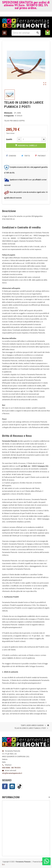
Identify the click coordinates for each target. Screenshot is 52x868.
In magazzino (9, 116)
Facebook (5, 786)
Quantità (9, 139)
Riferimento (8, 113)
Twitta (26, 156)
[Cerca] (26, 33)
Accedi (45, 15)
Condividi (11, 156)
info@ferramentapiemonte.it (12, 773)
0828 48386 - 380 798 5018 (11, 768)
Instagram (12, 786)
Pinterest (40, 156)
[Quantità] (31, 139)
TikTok (20, 786)
